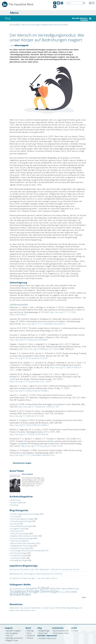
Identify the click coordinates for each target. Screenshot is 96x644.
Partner (30, 638)
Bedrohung (16, 500)
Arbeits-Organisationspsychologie (25, 514)
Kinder (76, 589)
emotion (65, 398)
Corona (14, 516)
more (37, 486)
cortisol (12, 379)
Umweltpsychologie (19, 560)
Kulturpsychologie (18, 541)
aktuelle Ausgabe (13, 631)
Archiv (75, 631)
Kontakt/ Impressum (48, 638)
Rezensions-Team (61, 633)
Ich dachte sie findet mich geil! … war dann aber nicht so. (34, 578)
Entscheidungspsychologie (22, 519)
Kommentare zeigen (22, 463)
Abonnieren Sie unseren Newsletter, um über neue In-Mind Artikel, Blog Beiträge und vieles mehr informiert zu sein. (46, 609)
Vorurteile (71, 592)
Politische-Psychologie (20, 548)
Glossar (10, 635)
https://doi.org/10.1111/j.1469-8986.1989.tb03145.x (32, 455)
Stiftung (30, 631)
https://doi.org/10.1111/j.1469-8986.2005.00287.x (43, 324)
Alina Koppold (21, 45)
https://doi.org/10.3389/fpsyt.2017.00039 (41, 349)
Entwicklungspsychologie (21, 521)
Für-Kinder (15, 524)
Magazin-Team (12, 640)
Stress (62, 592)
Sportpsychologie (18, 558)
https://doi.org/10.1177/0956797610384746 (29, 434)
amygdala (23, 443)
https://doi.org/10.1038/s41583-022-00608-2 (29, 425)
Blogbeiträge (44, 631)
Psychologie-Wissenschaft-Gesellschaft (28, 551)
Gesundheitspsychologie (22, 526)
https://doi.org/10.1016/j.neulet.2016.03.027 (29, 358)
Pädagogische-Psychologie (22, 546)
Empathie (32, 588)
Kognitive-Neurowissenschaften (55, 25)
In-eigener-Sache (18, 529)
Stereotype (49, 591)
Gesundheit (67, 588)
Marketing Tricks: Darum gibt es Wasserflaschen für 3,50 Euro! (36, 574)
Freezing (15, 505)
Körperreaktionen (19, 503)
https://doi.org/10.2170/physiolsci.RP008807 (29, 340)
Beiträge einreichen (15, 638)
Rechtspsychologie (19, 553)
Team (29, 633)
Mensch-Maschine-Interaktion (24, 543)
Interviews (15, 531)
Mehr (84, 597)
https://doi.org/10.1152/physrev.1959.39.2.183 (38, 407)
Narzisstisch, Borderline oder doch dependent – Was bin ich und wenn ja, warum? (44, 569)
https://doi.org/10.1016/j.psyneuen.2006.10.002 (42, 446)
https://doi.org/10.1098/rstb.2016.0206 (27, 416)
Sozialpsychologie (18, 555)
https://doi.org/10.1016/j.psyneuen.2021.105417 (31, 381)
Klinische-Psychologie (31, 25)
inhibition (50, 441)
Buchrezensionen (61, 631)
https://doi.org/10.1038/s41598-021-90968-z (29, 391)
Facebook (31, 635)
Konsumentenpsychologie (22, 538)
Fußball (43, 588)
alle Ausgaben (12, 633)
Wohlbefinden (20, 594)
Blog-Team (43, 633)
